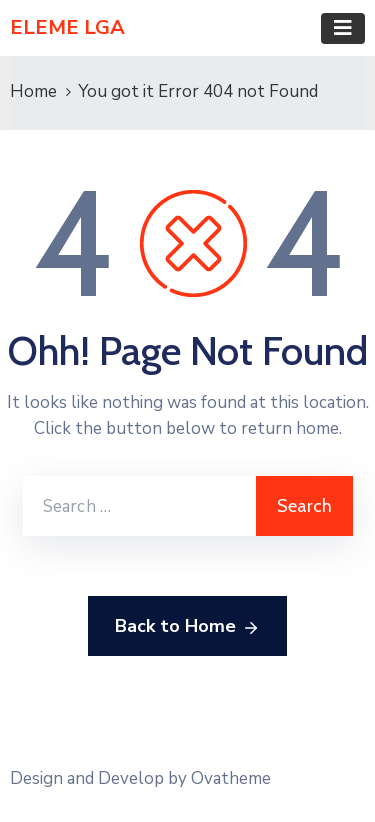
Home (33, 91)
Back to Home (187, 627)
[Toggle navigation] (343, 28)
